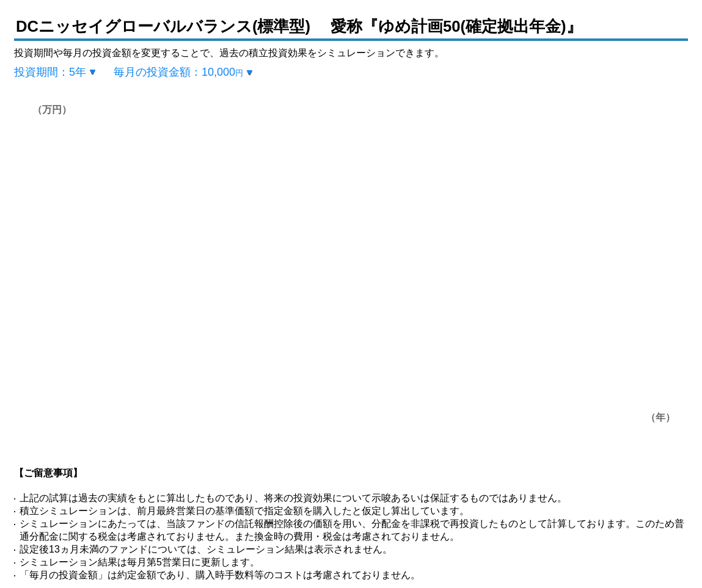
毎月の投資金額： (178, 72)
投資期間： (50, 72)
